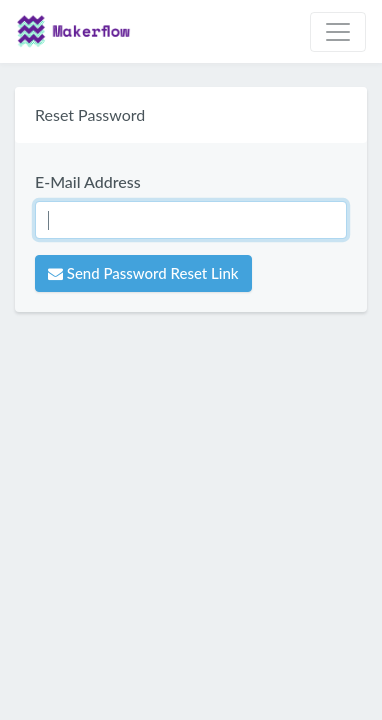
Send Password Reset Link (143, 273)
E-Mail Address (88, 181)
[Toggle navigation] (338, 32)
